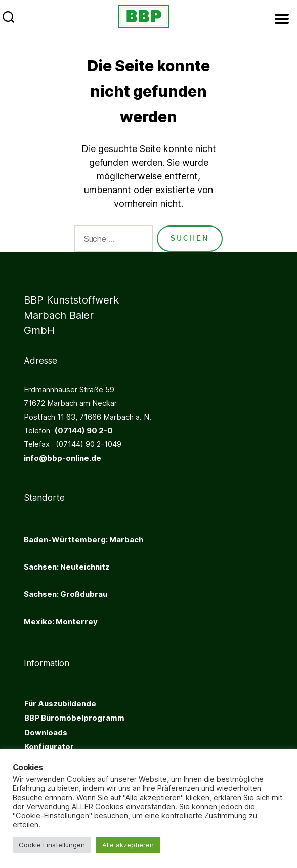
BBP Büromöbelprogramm (74, 718)
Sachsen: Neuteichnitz (67, 567)
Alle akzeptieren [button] (128, 845)
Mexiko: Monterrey (61, 621)
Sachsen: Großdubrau (66, 594)
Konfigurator (49, 747)
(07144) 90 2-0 (81, 430)
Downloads (46, 732)
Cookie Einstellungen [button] (52, 845)
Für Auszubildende (60, 704)
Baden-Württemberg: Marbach (83, 539)
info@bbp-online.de (62, 458)
